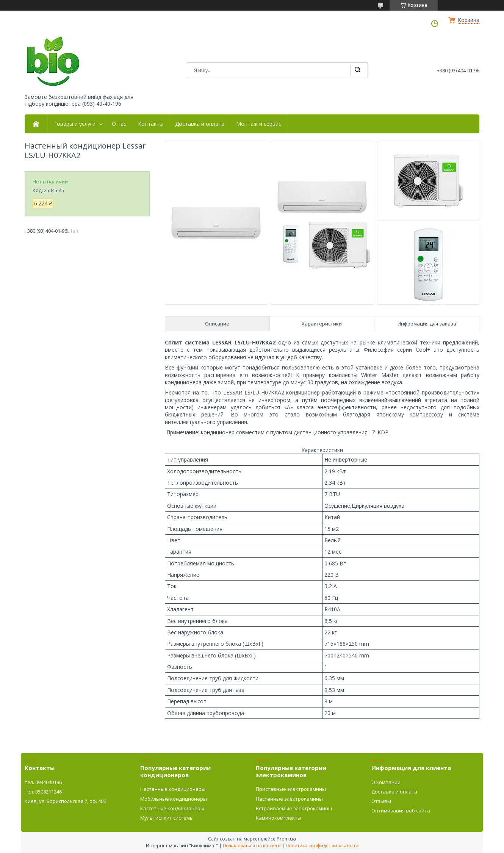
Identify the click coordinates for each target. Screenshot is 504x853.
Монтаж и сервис (259, 124)
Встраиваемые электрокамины (294, 808)
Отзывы (381, 801)
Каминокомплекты (279, 818)
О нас (119, 124)
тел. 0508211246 (43, 792)
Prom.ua (286, 839)
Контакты (151, 124)
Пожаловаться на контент (252, 846)
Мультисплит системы (167, 818)
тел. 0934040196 (43, 782)
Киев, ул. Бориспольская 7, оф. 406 (65, 801)
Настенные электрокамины (289, 799)
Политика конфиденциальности (322, 846)
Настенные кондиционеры (173, 789)
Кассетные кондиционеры (172, 808)
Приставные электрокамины (291, 789)
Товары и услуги (74, 124)
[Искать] (357, 70)
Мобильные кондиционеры (174, 799)
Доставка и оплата (200, 124)
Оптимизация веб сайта (401, 811)
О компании (386, 782)
